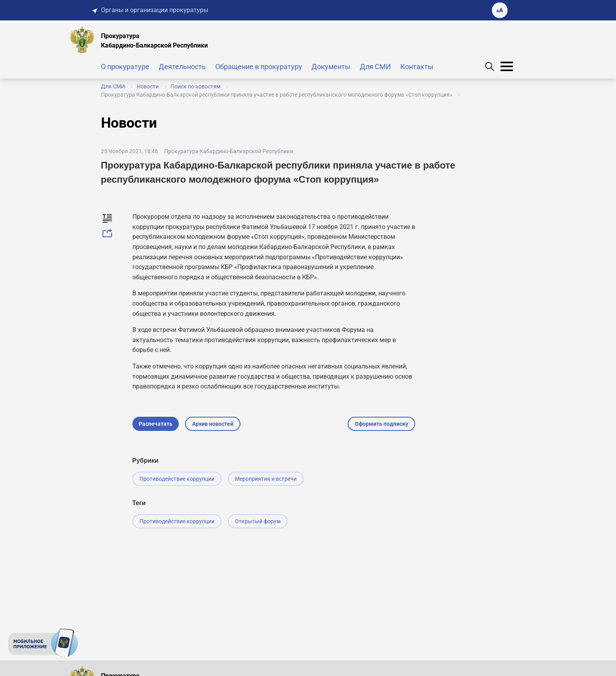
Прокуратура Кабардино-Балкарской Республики (229, 151)
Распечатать (156, 424)
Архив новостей (213, 424)
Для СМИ (375, 67)
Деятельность (182, 67)
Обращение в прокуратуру (259, 67)
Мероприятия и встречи (266, 479)
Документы (331, 67)
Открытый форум (258, 521)
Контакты (417, 67)
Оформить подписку (381, 424)
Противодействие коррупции (177, 479)
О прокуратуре (125, 67)
